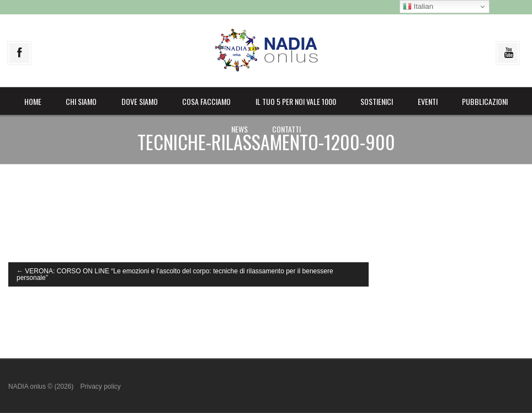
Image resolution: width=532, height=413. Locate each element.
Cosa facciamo (206, 101)
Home (33, 101)
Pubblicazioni (485, 101)
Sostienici (377, 101)
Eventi (428, 101)
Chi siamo (81, 101)
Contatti (286, 129)
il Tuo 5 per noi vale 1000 (296, 101)
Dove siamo (140, 101)
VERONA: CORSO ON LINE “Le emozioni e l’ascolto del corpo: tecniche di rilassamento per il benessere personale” (175, 274)
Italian (418, 7)
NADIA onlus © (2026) (42, 386)
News (240, 129)
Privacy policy (100, 386)
